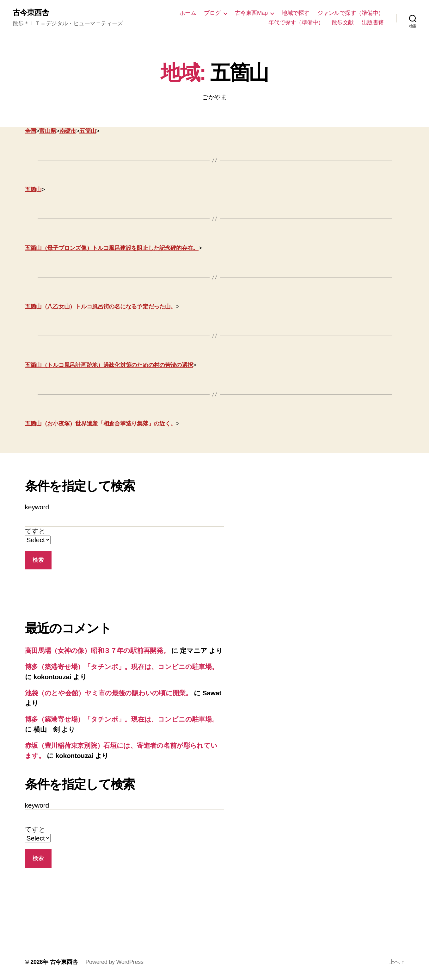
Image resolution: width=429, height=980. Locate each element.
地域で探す (296, 13)
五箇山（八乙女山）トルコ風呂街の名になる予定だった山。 (101, 307)
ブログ (212, 13)
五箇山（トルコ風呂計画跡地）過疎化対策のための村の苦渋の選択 (109, 365)
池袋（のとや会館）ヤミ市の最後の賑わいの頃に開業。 (109, 693)
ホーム (188, 13)
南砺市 (68, 131)
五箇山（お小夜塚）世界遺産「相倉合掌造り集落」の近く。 (101, 424)
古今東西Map (251, 13)
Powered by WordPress (114, 962)
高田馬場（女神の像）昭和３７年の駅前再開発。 (97, 651)
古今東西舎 (31, 13)
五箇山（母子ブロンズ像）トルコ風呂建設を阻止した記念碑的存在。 (112, 248)
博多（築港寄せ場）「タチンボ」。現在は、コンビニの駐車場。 (122, 667)
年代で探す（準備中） (296, 22)
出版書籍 (373, 22)
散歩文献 (343, 22)
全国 (31, 131)
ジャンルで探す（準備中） (351, 13)
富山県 (48, 131)
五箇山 (88, 131)
